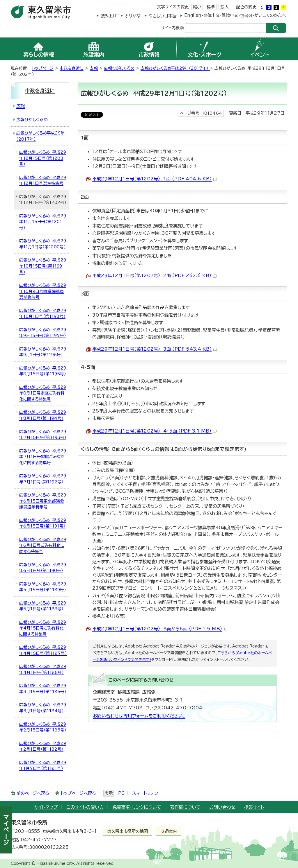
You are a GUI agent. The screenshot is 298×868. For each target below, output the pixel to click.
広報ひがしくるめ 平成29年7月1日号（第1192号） (43, 479)
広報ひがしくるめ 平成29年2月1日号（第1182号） (43, 746)
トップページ (43, 68)
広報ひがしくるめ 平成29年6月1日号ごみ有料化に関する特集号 (43, 545)
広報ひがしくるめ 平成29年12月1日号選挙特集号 (43, 181)
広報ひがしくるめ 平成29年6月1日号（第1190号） (43, 568)
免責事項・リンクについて (137, 807)
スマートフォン (145, 793)
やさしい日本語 (162, 16)
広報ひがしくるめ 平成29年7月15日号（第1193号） (43, 435)
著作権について (185, 807)
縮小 (197, 7)
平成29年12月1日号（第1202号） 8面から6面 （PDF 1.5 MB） (160, 629)
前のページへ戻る (33, 793)
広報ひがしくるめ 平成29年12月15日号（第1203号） (43, 158)
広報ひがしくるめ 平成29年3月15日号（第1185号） (43, 689)
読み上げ (109, 16)
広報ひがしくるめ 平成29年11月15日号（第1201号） (43, 222)
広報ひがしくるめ (119, 68)
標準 (211, 7)
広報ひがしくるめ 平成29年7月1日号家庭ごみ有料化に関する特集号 (43, 457)
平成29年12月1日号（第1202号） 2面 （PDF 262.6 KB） (154, 276)
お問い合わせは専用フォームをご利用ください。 (139, 716)
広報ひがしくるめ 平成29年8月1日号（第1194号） (43, 415)
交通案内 (169, 831)
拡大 (224, 7)
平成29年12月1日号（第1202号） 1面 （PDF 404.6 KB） (155, 179)
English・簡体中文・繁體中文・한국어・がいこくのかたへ (235, 15)
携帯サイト (254, 807)
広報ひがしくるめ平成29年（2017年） (175, 68)
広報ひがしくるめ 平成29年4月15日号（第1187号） (43, 650)
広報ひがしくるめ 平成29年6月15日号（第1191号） (43, 523)
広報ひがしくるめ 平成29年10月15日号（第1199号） (43, 266)
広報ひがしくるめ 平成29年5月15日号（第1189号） (43, 587)
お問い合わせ (222, 807)
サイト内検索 (172, 27)
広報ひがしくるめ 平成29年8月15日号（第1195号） (43, 371)
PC (121, 793)
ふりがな (133, 16)
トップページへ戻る (78, 793)
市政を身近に (72, 68)
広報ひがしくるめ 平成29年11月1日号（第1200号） (43, 244)
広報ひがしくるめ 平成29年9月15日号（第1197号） (43, 333)
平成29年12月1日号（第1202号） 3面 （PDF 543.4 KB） (155, 349)
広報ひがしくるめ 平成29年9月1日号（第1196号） (43, 352)
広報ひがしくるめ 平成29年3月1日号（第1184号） (43, 708)
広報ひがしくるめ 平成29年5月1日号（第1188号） (43, 606)
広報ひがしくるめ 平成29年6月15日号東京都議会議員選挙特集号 (43, 501)
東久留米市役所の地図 (127, 831)
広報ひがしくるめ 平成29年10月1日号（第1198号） (43, 314)
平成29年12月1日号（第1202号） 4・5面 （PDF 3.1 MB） (154, 431)
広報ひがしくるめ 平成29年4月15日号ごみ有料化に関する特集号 (43, 628)
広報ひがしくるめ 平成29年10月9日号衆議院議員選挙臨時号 (43, 291)
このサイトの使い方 (85, 807)
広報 (94, 68)
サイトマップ (46, 807)
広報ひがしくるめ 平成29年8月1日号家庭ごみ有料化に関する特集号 (43, 393)
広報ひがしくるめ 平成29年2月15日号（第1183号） (43, 727)
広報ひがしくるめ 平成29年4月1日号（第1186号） (43, 669)
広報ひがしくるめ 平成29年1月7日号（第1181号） (43, 766)
